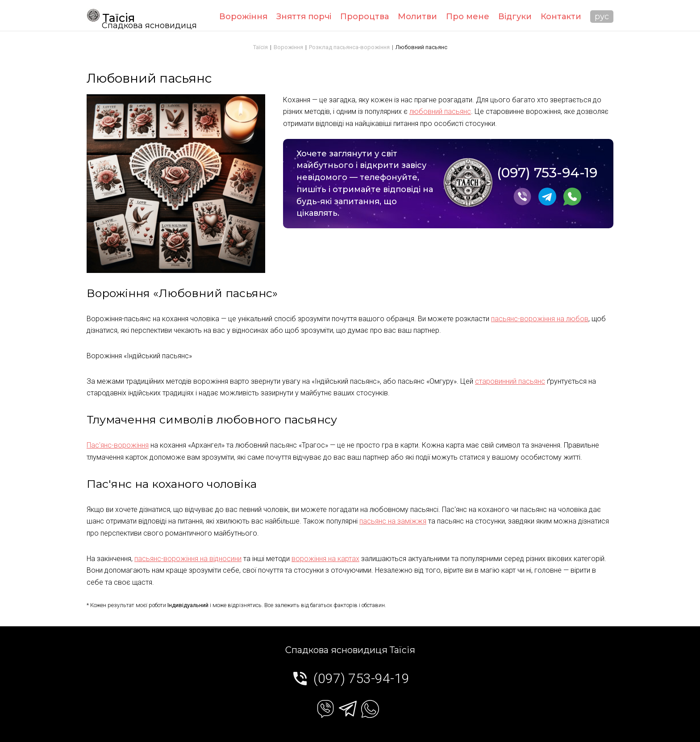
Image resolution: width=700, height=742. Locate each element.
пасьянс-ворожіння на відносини (188, 559)
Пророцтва (365, 17)
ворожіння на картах (325, 559)
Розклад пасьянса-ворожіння (349, 47)
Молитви (417, 17)
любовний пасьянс (440, 111)
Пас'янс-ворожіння (118, 445)
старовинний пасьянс (510, 381)
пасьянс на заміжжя (393, 521)
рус (602, 17)
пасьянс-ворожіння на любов (540, 319)
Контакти (561, 17)
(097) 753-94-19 (547, 173)
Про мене (468, 17)
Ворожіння (243, 17)
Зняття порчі (304, 17)
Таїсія (111, 17)
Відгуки (515, 17)
